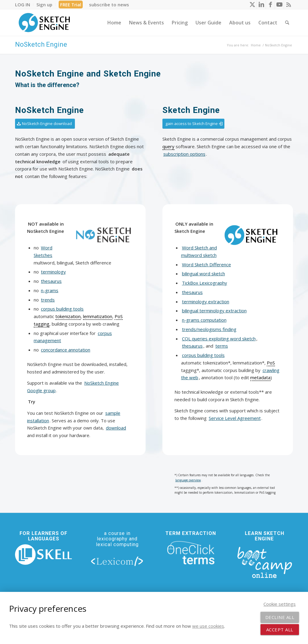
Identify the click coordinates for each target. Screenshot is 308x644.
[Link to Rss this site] (288, 5)
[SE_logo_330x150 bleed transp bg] (44, 23)
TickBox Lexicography (205, 283)
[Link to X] (252, 5)
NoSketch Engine (41, 44)
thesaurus (51, 281)
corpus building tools (62, 309)
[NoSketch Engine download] (45, 124)
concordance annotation (66, 350)
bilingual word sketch (203, 274)
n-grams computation (204, 320)
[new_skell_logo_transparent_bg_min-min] (43, 555)
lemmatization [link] (98, 316)
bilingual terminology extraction (214, 311)
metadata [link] (260, 377)
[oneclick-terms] (191, 553)
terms (222, 346)
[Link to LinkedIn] (261, 5)
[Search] (287, 23)
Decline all (280, 617)
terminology (53, 272)
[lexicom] (117, 561)
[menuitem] (24, 5)
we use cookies (208, 626)
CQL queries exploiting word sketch (219, 339)
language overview (188, 480)
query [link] (168, 146)
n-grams (50, 290)
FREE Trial (71, 5)
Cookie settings (280, 604)
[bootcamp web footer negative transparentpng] (265, 562)
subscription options (184, 154)
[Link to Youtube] (279, 5)
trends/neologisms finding (209, 329)
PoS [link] (271, 363)
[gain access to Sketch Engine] (193, 124)
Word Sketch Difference (206, 264)
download (116, 428)
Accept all (280, 630)
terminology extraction (206, 302)
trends (48, 300)
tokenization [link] (68, 316)
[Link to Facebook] (270, 5)
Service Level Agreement (235, 418)
